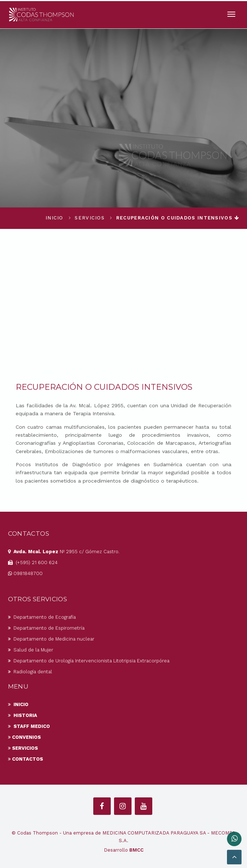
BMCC (136, 850)
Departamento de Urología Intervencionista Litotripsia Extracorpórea (89, 661)
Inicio (54, 218)
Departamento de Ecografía (42, 617)
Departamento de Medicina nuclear (51, 639)
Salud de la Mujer (31, 650)
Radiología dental (30, 672)
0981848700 (25, 573)
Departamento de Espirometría (46, 628)
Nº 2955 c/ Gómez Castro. (64, 552)
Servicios (90, 218)
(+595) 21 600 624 (33, 562)
